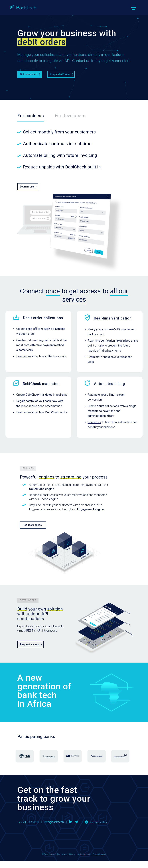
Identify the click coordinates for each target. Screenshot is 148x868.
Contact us (94, 422)
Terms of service (100, 854)
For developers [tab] (70, 116)
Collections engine (42, 489)
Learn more (24, 356)
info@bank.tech (54, 822)
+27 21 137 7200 (28, 822)
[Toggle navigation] (134, 8)
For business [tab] (31, 116)
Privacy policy (86, 854)
